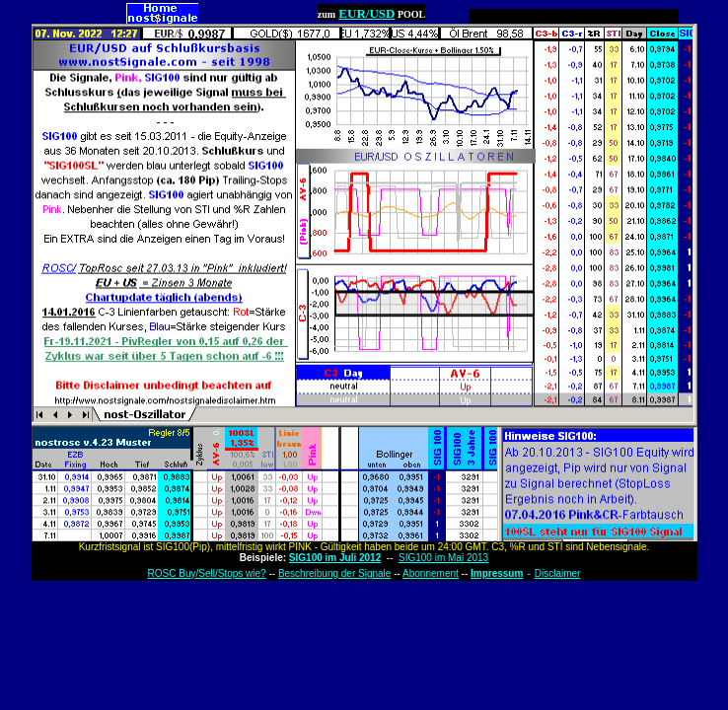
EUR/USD (366, 13)
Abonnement (431, 573)
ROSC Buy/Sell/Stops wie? (207, 573)
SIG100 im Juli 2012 (335, 558)
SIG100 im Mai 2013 (443, 558)
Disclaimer (558, 573)
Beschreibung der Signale (335, 573)
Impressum (497, 573)
